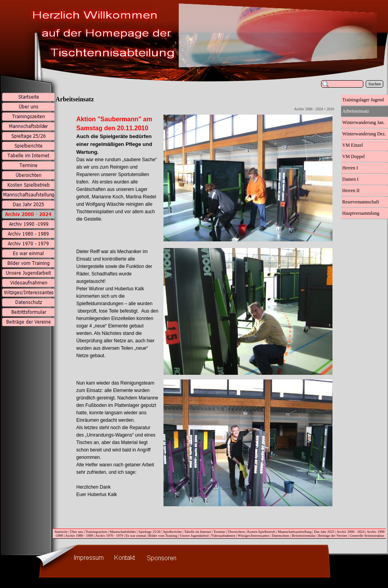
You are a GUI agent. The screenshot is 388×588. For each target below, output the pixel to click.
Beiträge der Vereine (332, 536)
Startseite (61, 532)
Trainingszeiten (96, 532)
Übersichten (236, 532)
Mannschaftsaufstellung (295, 532)
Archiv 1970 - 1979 (109, 536)
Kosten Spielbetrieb (261, 532)
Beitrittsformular (304, 536)
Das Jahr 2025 (324, 532)
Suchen (375, 84)
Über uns (76, 532)
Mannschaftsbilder (123, 532)
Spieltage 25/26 (150, 532)
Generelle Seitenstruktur (367, 536)
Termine (219, 532)
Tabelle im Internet (198, 532)
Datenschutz (281, 536)
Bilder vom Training (163, 536)
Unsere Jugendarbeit (194, 536)
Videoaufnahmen (223, 536)
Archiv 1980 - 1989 (79, 536)
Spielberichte (172, 532)
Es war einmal (136, 536)
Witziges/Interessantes (254, 536)
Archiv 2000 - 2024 (351, 532)
